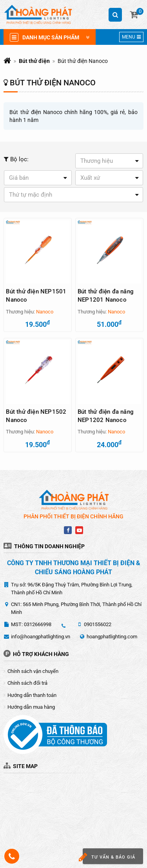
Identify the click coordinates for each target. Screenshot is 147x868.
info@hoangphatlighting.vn (41, 637)
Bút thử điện (34, 61)
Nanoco (45, 312)
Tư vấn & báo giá (109, 857)
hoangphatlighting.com (112, 637)
